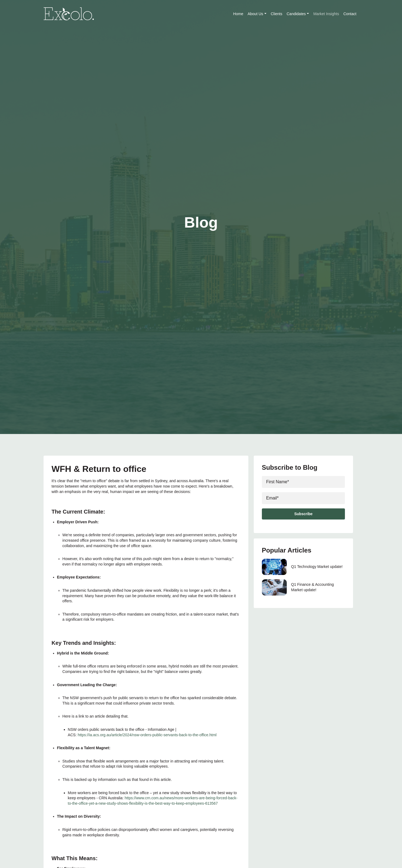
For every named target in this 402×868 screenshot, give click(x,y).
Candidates (298, 14)
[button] (265, 14)
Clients (277, 14)
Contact (350, 14)
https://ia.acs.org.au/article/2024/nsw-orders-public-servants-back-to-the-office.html (147, 735)
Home (238, 14)
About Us (257, 14)
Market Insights (326, 14)
